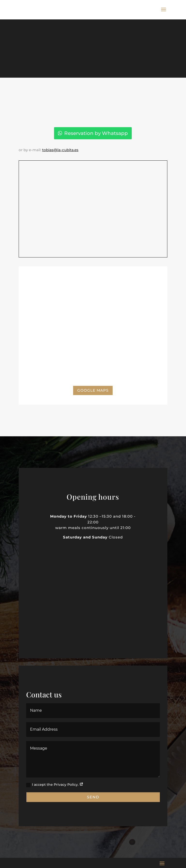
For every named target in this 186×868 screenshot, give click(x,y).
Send (93, 797)
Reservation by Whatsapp (96, 133)
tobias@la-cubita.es (60, 150)
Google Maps (93, 390)
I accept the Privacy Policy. (55, 785)
